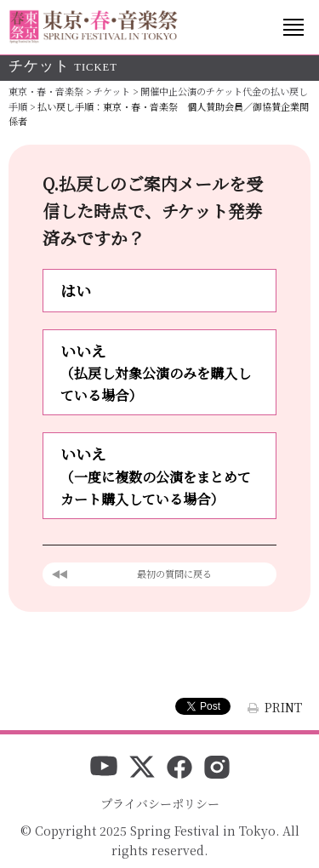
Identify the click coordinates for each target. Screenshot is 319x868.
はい (76, 290)
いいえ (159, 373)
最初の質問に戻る (174, 574)
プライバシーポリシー (160, 803)
